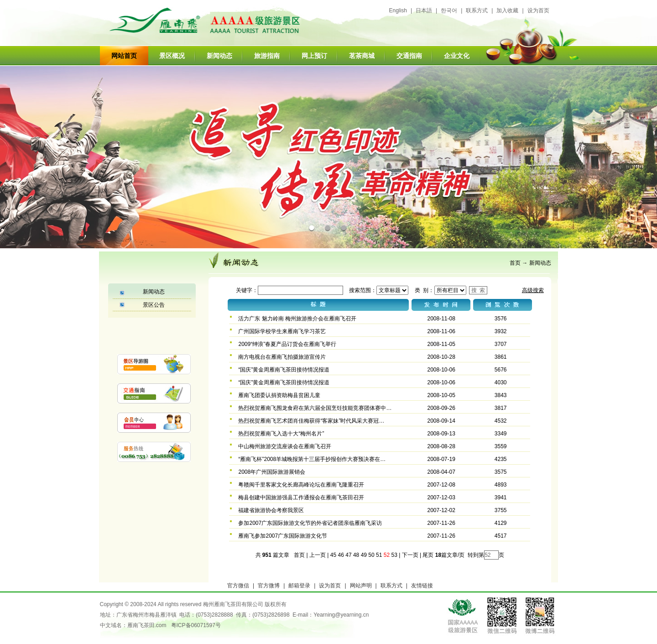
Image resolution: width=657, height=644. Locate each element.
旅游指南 (267, 56)
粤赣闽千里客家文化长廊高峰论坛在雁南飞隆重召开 (301, 485)
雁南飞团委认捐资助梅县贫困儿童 (279, 395)
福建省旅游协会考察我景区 (271, 510)
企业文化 (457, 56)
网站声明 (361, 586)
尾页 (427, 555)
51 (379, 555)
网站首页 (124, 56)
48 (356, 555)
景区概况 (172, 56)
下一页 (410, 555)
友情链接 (422, 586)
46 (341, 555)
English (398, 10)
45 (333, 555)
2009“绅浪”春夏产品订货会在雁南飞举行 (287, 344)
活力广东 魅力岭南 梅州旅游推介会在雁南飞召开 (297, 319)
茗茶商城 (362, 56)
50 (371, 555)
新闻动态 (219, 56)
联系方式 (477, 10)
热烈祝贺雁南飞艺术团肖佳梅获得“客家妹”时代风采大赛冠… (311, 421)
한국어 (449, 10)
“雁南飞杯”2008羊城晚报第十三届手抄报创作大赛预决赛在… (312, 459)
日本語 (424, 10)
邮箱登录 (299, 586)
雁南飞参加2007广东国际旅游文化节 (283, 536)
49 (364, 555)
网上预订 (314, 56)
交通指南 (409, 56)
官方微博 (269, 586)
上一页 (318, 555)
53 (394, 555)
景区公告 (154, 305)
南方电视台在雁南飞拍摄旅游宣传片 (282, 357)
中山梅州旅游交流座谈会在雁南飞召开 (285, 446)
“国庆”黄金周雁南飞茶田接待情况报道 (284, 370)
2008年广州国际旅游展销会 (272, 472)
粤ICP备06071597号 (196, 625)
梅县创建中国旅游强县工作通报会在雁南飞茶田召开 (301, 497)
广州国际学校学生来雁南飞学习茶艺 (282, 331)
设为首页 (538, 10)
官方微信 (238, 586)
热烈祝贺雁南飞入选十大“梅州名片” (281, 434)
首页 (515, 263)
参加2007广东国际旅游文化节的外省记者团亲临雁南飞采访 (310, 523)
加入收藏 (507, 10)
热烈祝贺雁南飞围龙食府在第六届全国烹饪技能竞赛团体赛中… (315, 408)
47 (348, 555)
